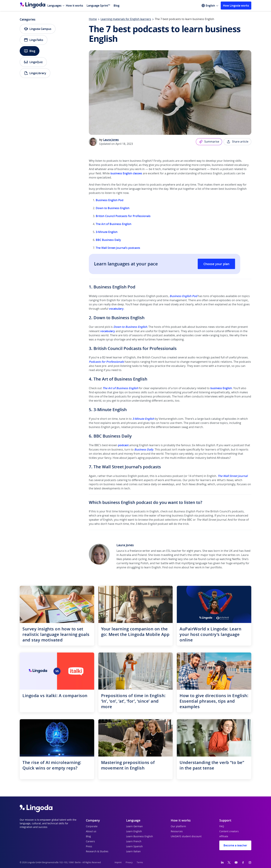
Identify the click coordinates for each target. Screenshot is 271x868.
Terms (140, 862)
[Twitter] (229, 862)
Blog (116, 6)
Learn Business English (140, 837)
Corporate (92, 827)
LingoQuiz (33, 62)
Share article (237, 142)
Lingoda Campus (38, 29)
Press (89, 847)
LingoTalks (34, 40)
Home (93, 19)
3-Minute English (107, 232)
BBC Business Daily (108, 240)
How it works (74, 6)
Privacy (129, 862)
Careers (90, 842)
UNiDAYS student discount (186, 837)
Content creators (229, 832)
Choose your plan (216, 264)
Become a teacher (235, 845)
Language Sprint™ (98, 6)
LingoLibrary (35, 73)
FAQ (222, 827)
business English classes (126, 173)
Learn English (134, 832)
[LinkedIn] (222, 862)
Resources (177, 832)
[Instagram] (250, 862)
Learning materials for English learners (126, 19)
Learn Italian (133, 852)
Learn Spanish (134, 847)
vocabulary (116, 309)
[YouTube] (236, 862)
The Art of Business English (114, 224)
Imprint (118, 862)
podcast (123, 445)
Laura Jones (111, 140)
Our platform (178, 827)
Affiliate (224, 837)
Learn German (134, 827)
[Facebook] (243, 862)
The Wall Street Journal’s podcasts (118, 248)
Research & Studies (97, 852)
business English (221, 388)
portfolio (216, 567)
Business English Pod (110, 200)
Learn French (134, 842)
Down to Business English (113, 208)
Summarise (209, 142)
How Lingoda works (236, 6)
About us (91, 832)
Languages (54, 6)
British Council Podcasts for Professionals (123, 216)
